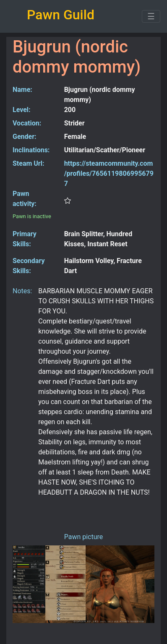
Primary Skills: (25, 239)
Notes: (22, 291)
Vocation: (27, 123)
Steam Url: (28, 163)
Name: (22, 90)
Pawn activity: (25, 199)
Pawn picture (84, 537)
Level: (22, 110)
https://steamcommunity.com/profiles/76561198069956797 (109, 173)
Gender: (25, 137)
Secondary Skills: (29, 266)
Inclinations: (31, 150)
